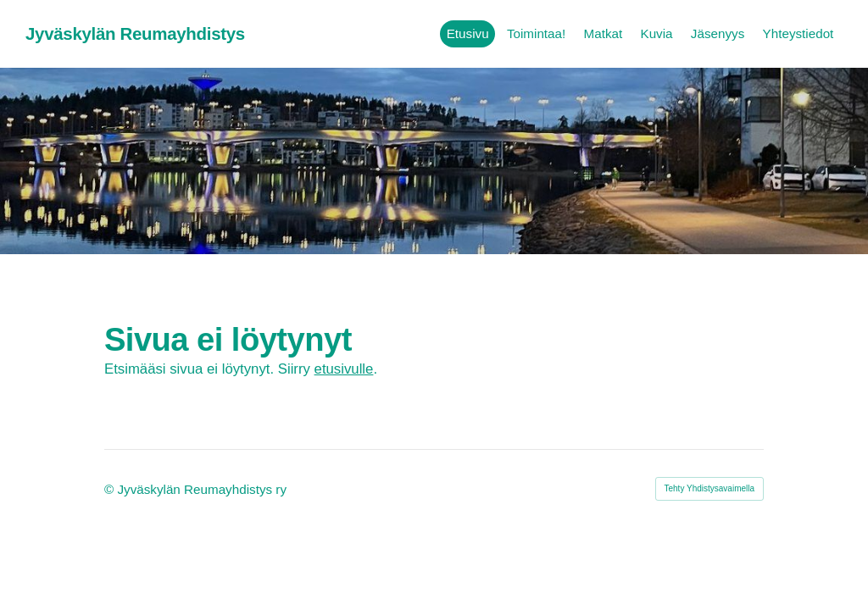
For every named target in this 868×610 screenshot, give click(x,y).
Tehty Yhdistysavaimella (710, 488)
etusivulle (344, 369)
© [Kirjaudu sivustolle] (111, 489)
